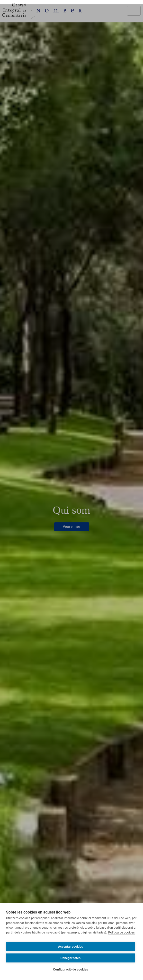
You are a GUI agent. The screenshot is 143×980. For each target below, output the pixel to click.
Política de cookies (121, 932)
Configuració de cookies (71, 970)
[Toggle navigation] (134, 11)
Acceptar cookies (71, 947)
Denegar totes (71, 958)
